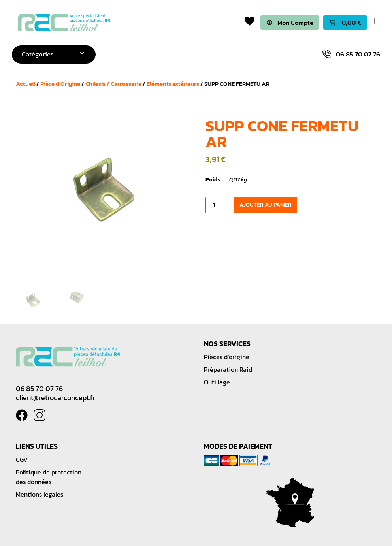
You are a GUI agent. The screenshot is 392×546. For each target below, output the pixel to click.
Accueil (25, 84)
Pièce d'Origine (60, 84)
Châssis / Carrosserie (113, 84)
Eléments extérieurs (173, 84)
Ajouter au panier (266, 205)
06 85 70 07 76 (39, 389)
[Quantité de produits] (217, 205)
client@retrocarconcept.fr (55, 398)
